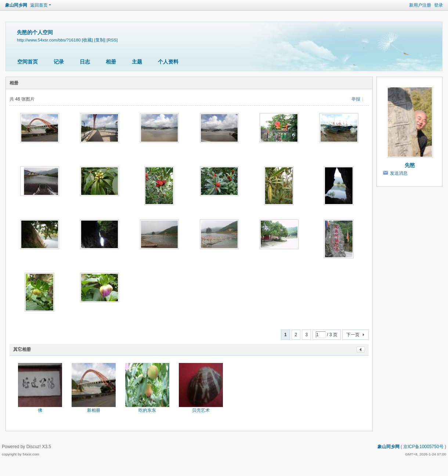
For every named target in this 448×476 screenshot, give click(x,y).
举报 (356, 99)
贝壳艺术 (201, 410)
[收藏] (87, 40)
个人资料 (168, 62)
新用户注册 (420, 5)
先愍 (410, 165)
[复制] (100, 40)
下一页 (353, 335)
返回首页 (39, 5)
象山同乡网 (16, 5)
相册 (111, 62)
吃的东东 (147, 410)
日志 (85, 62)
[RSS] (112, 40)
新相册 (94, 410)
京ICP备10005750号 (423, 447)
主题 (137, 62)
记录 (59, 62)
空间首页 (28, 62)
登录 (438, 5)
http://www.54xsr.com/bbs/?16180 (49, 40)
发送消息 (399, 173)
